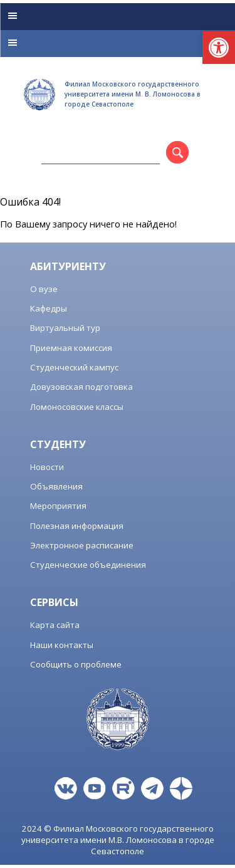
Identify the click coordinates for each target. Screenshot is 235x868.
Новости (47, 467)
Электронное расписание (82, 545)
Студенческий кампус (74, 367)
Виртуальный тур (65, 328)
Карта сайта (55, 625)
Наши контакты (62, 645)
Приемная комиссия (71, 348)
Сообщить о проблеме (76, 664)
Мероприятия (58, 506)
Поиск (187, 155)
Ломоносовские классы (77, 407)
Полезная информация (77, 526)
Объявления (56, 486)
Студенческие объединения (88, 565)
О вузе (44, 289)
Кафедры (49, 308)
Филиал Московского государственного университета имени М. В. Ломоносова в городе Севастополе (133, 94)
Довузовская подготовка (81, 387)
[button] (219, 48)
